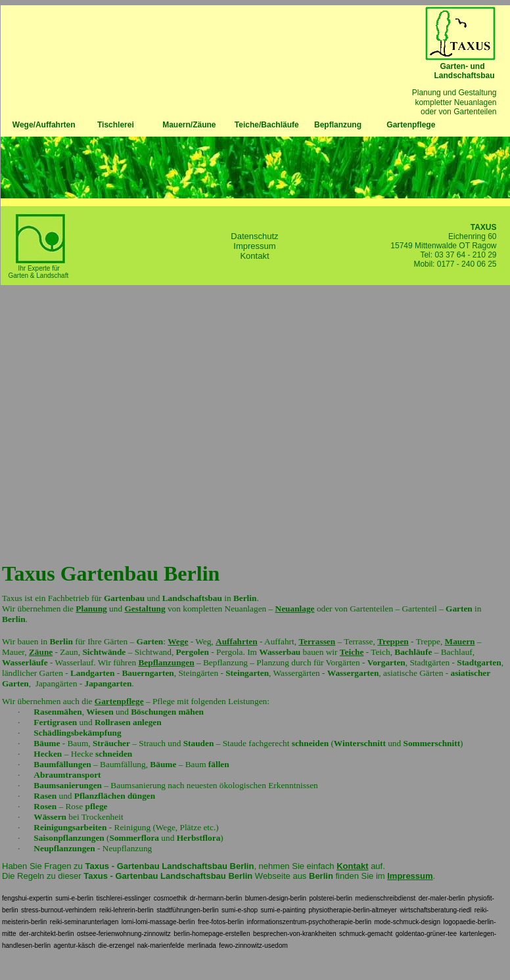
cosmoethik (171, 898)
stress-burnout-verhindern (59, 910)
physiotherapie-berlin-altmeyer (353, 910)
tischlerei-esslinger (123, 898)
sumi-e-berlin (74, 898)
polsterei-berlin (331, 898)
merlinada (202, 946)
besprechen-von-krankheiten (295, 934)
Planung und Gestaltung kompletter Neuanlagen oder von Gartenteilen (461, 102)
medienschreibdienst (386, 898)
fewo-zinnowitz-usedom (253, 946)
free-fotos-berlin (221, 922)
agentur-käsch (74, 946)
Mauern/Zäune (189, 125)
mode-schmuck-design (407, 922)
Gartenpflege (411, 125)
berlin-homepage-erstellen (212, 934)
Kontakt (254, 256)
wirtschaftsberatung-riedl (435, 910)
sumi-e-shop (240, 910)
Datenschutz (254, 236)
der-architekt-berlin (46, 934)
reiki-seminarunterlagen (84, 922)
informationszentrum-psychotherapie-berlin (309, 922)
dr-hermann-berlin (216, 898)
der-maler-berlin (442, 898)
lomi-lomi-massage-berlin (158, 922)
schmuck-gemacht (366, 934)
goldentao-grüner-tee (426, 934)
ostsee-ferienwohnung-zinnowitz (124, 934)
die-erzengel (116, 946)
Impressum (254, 246)
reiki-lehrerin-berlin (127, 910)
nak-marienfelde (161, 946)
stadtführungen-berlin (188, 910)
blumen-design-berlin (276, 898)
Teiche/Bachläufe (267, 125)
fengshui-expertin (27, 898)
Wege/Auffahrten (38, 125)
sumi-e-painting (283, 910)
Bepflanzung (338, 125)
